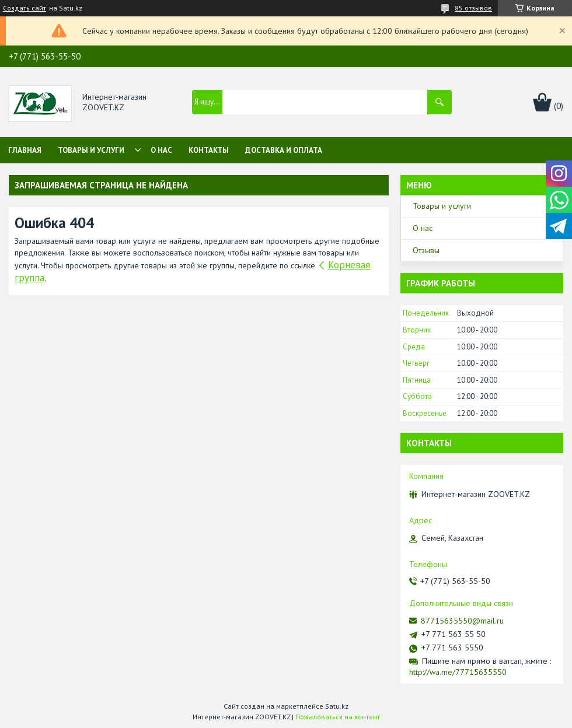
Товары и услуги (91, 150)
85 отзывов (473, 8)
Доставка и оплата (284, 150)
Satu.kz (337, 706)
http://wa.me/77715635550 (458, 672)
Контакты (209, 150)
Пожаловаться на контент (338, 717)
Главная (25, 150)
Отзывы (426, 250)
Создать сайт (25, 8)
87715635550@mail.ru (462, 621)
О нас (161, 150)
